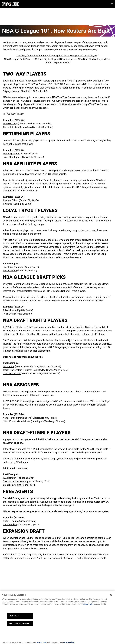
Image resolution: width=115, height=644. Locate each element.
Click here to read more (15, 468)
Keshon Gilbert (11, 200)
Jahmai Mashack (12, 373)
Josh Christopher (12, 157)
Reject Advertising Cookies (19, 626)
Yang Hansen (10, 418)
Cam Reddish (10, 524)
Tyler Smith (9, 314)
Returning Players (48, 56)
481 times (83, 401)
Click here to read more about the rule (23, 357)
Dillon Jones (10, 310)
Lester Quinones (12, 154)
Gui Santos (9, 366)
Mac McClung (10, 124)
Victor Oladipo (10, 521)
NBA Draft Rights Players (46, 59)
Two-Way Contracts (27, 56)
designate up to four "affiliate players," (42, 180)
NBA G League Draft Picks (18, 59)
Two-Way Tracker (15, 114)
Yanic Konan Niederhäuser (17, 421)
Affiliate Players (66, 56)
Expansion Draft (62, 63)
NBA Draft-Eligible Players (91, 59)
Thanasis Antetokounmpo (17, 481)
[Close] (111, 598)
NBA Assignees (68, 59)
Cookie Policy (88, 607)
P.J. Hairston (10, 478)
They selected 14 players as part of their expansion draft (77, 558)
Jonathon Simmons (13, 267)
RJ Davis (8, 204)
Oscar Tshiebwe (11, 127)
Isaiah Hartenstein (13, 370)
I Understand (14, 619)
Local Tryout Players (87, 56)
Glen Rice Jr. (10, 485)
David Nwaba (10, 271)
